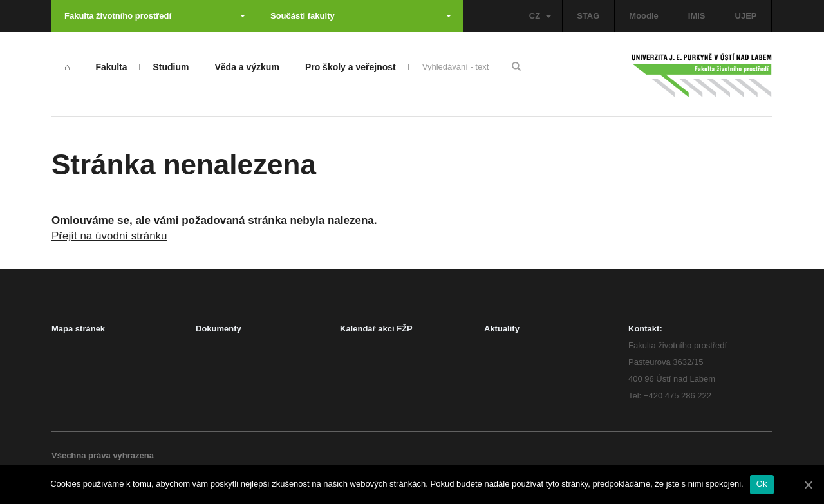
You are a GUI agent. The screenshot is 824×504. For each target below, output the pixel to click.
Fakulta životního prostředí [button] (155, 16)
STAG (588, 16)
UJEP (746, 16)
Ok (762, 484)
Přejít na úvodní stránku (109, 236)
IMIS (697, 16)
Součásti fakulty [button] (361, 16)
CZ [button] (540, 16)
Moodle (644, 16)
